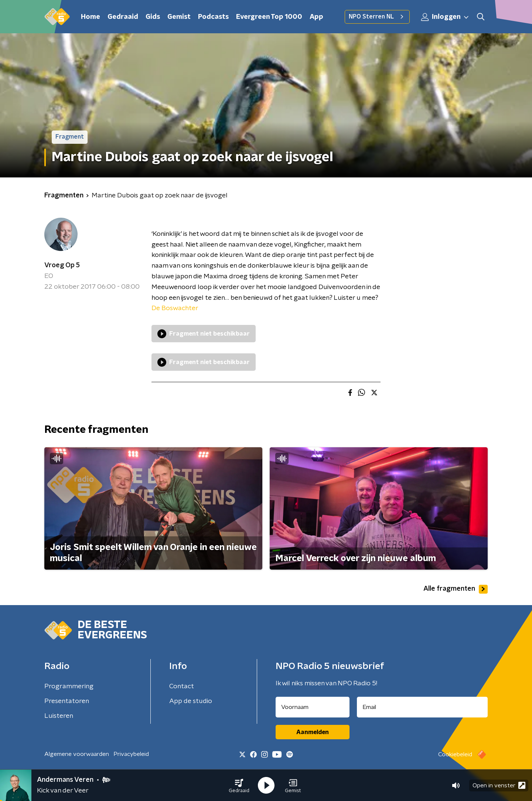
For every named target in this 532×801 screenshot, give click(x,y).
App (316, 17)
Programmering (69, 686)
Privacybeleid (131, 754)
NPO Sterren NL (377, 17)
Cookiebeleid (455, 754)
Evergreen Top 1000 (269, 17)
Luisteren (59, 716)
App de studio (191, 701)
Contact (182, 686)
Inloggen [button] (445, 17)
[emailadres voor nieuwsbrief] (422, 707)
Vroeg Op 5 (62, 265)
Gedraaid (123, 17)
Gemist (179, 17)
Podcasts (213, 17)
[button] (239, 785)
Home (91, 17)
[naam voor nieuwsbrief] (313, 707)
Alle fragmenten (456, 589)
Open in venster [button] (499, 785)
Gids (153, 17)
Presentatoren (67, 701)
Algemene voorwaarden (77, 754)
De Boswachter (175, 308)
